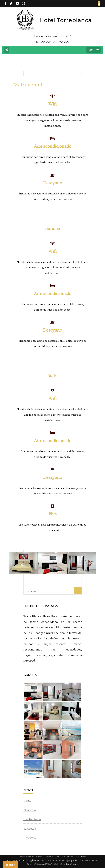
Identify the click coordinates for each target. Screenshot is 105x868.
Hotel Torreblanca (65, 20)
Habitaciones (32, 819)
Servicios (30, 829)
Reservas (30, 838)
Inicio (27, 801)
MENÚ (94, 50)
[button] (12, 564)
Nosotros (30, 810)
